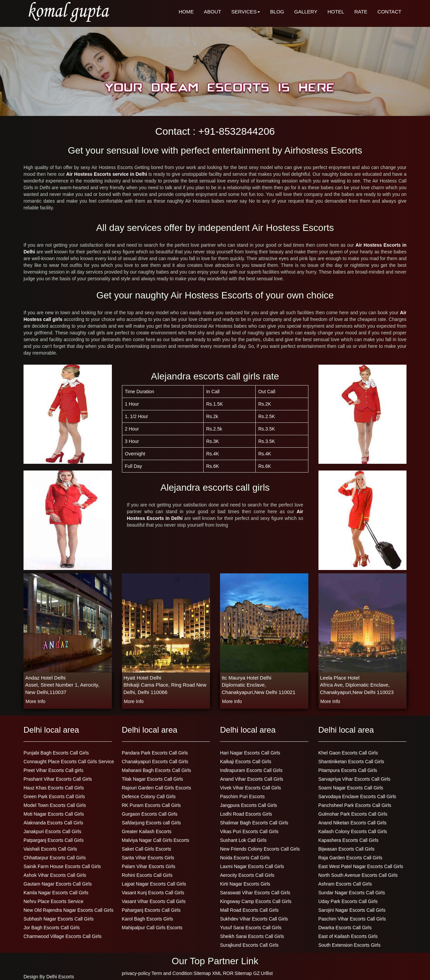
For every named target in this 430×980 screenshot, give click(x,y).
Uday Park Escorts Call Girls (348, 901)
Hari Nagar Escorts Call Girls (250, 753)
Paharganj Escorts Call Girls (151, 910)
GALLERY (306, 12)
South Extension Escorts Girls (350, 945)
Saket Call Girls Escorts (147, 849)
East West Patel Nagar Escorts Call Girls (361, 866)
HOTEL (336, 12)
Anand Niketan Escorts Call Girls (353, 823)
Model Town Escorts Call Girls (55, 805)
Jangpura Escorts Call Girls (249, 805)
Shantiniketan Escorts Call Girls (351, 762)
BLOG (277, 12)
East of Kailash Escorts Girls (348, 936)
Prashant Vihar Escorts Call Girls (58, 779)
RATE (361, 12)
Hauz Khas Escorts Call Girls (54, 788)
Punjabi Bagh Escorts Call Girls (56, 753)
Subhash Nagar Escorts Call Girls (59, 919)
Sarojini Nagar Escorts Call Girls (352, 910)
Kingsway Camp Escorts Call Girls (256, 901)
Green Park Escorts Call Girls (54, 797)
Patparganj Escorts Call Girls (54, 840)
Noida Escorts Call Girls (245, 858)
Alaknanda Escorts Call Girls (53, 823)
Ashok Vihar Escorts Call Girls (55, 875)
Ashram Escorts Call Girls (345, 884)
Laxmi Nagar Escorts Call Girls (252, 866)
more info (35, 701)
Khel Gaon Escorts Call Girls (348, 753)
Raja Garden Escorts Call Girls (351, 858)
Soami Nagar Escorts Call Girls (351, 788)
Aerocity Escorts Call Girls (247, 875)
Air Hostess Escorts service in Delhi (107, 174)
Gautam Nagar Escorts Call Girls (58, 884)
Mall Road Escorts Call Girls (249, 910)
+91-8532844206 (236, 131)
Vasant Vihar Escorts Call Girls (154, 901)
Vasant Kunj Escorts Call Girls (153, 893)
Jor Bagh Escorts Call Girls (52, 928)
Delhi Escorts (60, 977)
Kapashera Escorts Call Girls (349, 840)
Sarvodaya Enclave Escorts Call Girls (357, 797)
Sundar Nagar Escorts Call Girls (352, 893)
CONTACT (390, 12)
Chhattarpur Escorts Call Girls (55, 858)
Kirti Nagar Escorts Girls (245, 884)
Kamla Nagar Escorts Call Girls (56, 893)
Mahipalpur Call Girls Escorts (152, 928)
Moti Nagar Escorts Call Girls (54, 814)
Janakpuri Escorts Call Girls (52, 831)
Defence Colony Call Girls (149, 797)
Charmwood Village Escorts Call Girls (62, 936)
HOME (186, 12)
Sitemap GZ (247, 973)
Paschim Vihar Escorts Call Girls (352, 919)
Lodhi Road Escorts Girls (246, 814)
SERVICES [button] (246, 12)
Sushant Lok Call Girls (243, 840)
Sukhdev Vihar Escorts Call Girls (254, 919)
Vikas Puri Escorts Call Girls (249, 831)
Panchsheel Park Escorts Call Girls (355, 805)
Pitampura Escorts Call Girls (348, 770)
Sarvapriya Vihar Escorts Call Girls (354, 779)
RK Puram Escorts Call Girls (152, 805)
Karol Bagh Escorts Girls (148, 919)
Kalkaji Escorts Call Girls (246, 762)
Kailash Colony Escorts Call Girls (353, 831)
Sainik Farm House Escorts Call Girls (62, 866)
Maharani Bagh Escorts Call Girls (157, 770)
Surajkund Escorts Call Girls (249, 945)
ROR (228, 973)
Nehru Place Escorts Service (53, 901)
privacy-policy (136, 973)
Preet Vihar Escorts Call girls (53, 770)
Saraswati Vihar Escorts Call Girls (255, 893)
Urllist (267, 973)
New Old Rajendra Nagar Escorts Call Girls (69, 910)
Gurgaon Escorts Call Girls (150, 814)
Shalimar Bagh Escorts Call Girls (254, 823)
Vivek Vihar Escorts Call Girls (251, 788)
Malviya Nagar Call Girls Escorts (156, 840)
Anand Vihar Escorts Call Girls (252, 779)
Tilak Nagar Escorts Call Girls (153, 779)
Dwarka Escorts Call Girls (345, 928)
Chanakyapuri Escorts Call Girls (155, 762)
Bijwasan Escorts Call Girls (347, 849)
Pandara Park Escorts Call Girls (155, 753)
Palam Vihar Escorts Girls (149, 866)
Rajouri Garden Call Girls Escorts (157, 788)
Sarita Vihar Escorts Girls (148, 858)
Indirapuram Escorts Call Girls (251, 770)
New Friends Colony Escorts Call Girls (260, 849)
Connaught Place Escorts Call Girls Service (69, 762)
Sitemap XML (208, 973)
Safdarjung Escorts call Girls (152, 823)
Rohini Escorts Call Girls (147, 875)
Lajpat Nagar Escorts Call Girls (154, 884)
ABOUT (213, 12)
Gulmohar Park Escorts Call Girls (353, 814)
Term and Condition (172, 973)
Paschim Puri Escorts (242, 797)
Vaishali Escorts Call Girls (50, 849)
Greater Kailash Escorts (147, 831)
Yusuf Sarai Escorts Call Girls (251, 928)
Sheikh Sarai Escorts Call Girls (252, 936)
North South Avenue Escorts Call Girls (358, 875)
